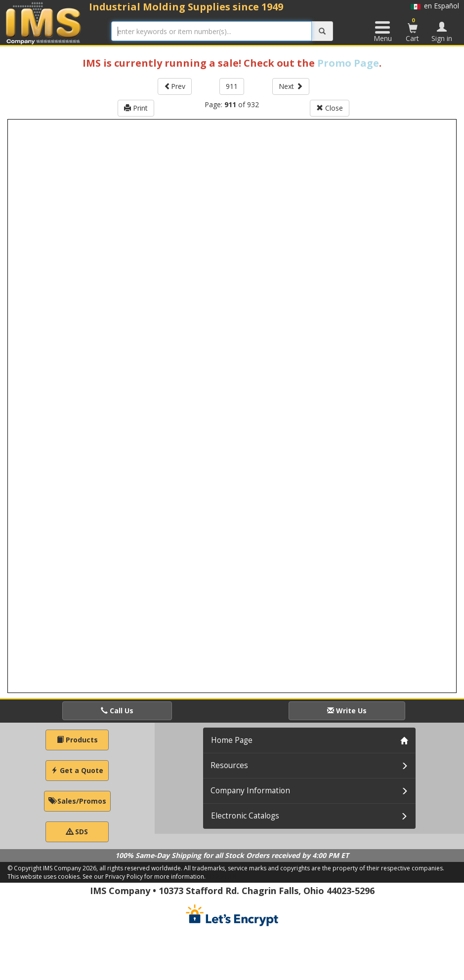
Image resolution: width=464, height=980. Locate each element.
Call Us (117, 711)
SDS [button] (77, 832)
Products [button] (77, 740)
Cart (413, 30)
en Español (435, 6)
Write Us (347, 711)
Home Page (232, 740)
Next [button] (291, 86)
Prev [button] (175, 86)
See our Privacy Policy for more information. (144, 877)
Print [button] (136, 108)
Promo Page (348, 63)
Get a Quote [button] (77, 770)
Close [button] (330, 108)
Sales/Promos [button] (77, 801)
